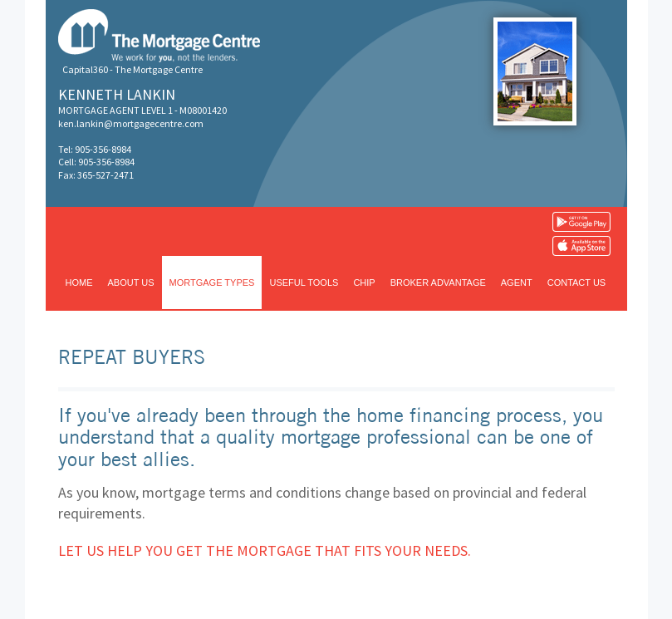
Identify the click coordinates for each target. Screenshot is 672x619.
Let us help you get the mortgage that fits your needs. (265, 550)
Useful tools (304, 282)
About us (131, 282)
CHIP (364, 282)
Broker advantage (438, 282)
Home (79, 282)
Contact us (577, 282)
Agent (517, 282)
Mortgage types (212, 282)
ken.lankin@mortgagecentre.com (131, 123)
